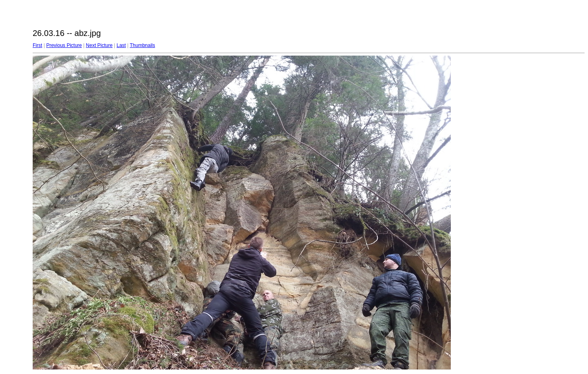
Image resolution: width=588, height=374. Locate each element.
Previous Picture (64, 45)
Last (121, 45)
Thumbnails (143, 45)
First (37, 45)
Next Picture (99, 45)
